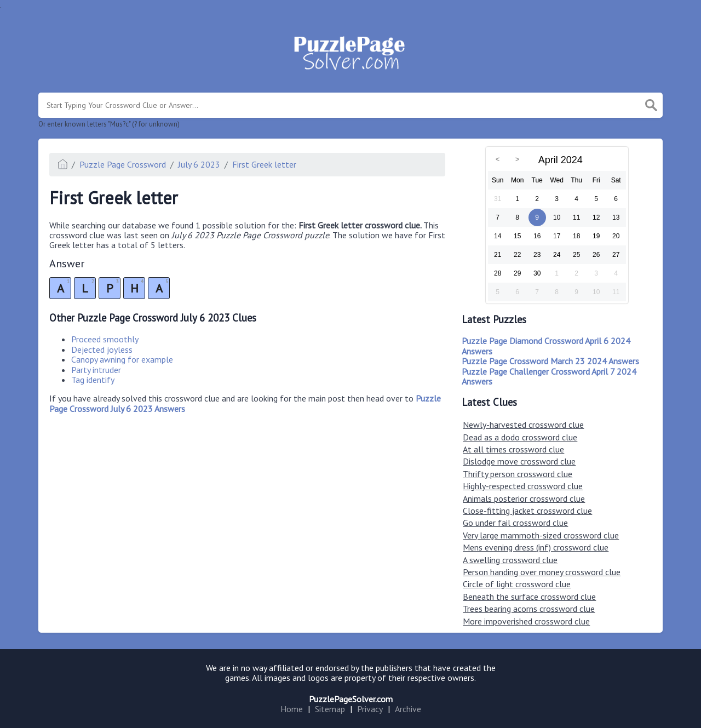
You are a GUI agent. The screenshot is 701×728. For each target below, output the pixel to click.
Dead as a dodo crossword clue (520, 437)
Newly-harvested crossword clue (523, 425)
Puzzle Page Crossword (123, 164)
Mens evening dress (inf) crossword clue (536, 547)
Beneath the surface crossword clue (529, 597)
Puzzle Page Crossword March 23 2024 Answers (550, 361)
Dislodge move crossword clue (519, 461)
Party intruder (96, 370)
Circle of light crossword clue (517, 584)
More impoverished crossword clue (526, 621)
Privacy (370, 709)
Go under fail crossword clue (515, 523)
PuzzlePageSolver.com (351, 699)
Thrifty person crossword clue (518, 474)
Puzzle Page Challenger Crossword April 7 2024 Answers (549, 376)
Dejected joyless (102, 349)
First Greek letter (264, 164)
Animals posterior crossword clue (524, 498)
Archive (408, 709)
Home (292, 709)
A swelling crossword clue (510, 560)
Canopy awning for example (122, 359)
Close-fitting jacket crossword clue (527, 511)
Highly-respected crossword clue (523, 486)
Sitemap (330, 709)
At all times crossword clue (513, 449)
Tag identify (93, 380)
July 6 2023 (199, 164)
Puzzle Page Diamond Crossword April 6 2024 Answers (546, 346)
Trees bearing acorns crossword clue (529, 609)
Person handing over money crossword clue (542, 572)
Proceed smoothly (105, 339)
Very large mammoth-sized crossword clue (541, 535)
